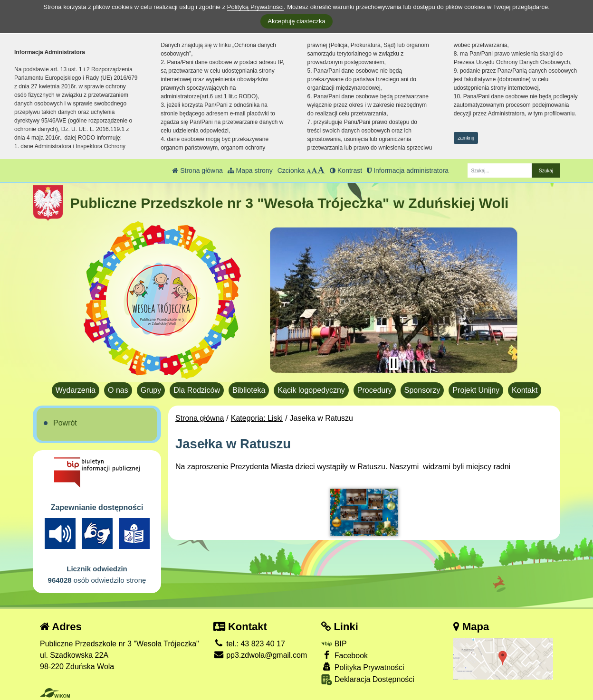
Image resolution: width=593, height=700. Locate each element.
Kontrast (346, 170)
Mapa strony (250, 170)
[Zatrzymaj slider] (393, 363)
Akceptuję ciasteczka (296, 21)
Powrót (65, 423)
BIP (334, 644)
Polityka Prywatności (363, 667)
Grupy (151, 390)
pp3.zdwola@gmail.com (260, 655)
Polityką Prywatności (255, 7)
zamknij (466, 138)
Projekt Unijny (476, 390)
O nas (118, 390)
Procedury (375, 390)
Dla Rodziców (197, 390)
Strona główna (197, 170)
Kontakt (525, 390)
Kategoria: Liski (257, 418)
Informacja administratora (408, 170)
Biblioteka (249, 390)
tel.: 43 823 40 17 (249, 644)
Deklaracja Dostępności (368, 680)
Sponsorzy (422, 390)
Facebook (344, 655)
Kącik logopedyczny (311, 390)
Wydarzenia (76, 390)
